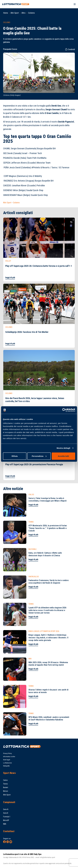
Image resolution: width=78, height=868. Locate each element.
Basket (6, 788)
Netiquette (6, 766)
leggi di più (10, 277)
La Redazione (7, 763)
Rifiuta (15, 456)
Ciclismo (31, 13)
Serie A (6, 809)
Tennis (5, 784)
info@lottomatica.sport (47, 857)
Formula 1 (7, 817)
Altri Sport (15, 13)
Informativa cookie (9, 757)
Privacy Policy (7, 753)
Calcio (5, 780)
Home (6, 13)
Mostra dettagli (63, 448)
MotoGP (6, 820)
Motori (6, 791)
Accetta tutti (63, 456)
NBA (5, 824)
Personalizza (39, 456)
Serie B (6, 813)
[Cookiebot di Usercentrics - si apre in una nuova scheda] (64, 410)
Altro (24, 13)
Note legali (7, 760)
